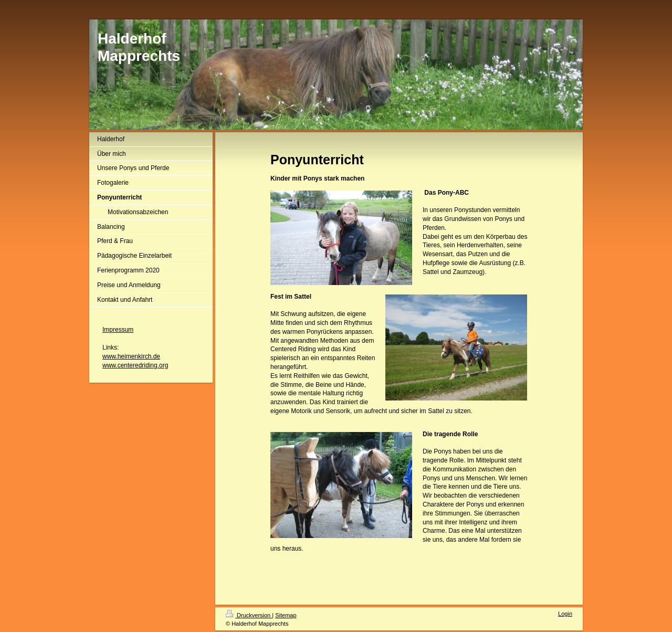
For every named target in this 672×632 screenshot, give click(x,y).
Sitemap (286, 615)
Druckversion (249, 615)
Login (565, 614)
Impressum (118, 330)
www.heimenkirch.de (131, 356)
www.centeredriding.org (135, 365)
